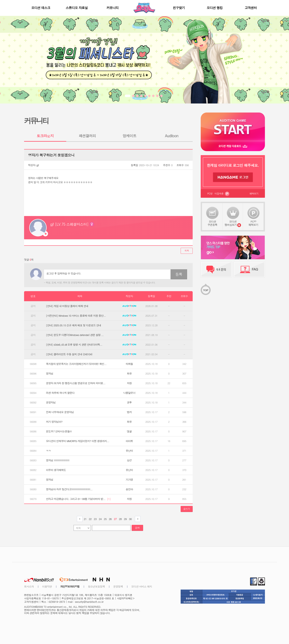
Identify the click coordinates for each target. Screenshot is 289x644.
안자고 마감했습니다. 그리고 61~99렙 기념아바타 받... (78, 499)
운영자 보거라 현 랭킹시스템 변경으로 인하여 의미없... (76, 383)
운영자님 (51, 402)
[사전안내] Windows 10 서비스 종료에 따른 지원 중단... (76, 316)
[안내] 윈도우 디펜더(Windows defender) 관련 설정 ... (75, 335)
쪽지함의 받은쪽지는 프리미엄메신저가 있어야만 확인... (76, 364)
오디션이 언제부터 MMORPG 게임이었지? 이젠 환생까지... (77, 441)
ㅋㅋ (48, 451)
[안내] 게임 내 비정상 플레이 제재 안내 (67, 306)
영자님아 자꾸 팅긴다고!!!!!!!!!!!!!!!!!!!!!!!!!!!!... (69, 489)
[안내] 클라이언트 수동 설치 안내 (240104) (69, 354)
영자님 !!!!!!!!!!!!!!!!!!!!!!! (58, 460)
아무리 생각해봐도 (56, 470)
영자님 (50, 374)
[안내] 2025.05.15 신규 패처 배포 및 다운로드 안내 (74, 325)
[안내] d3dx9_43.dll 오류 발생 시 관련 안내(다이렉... (74, 345)
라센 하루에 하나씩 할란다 (60, 393)
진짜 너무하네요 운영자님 (60, 412)
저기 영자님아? (54, 422)
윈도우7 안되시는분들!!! (59, 431)
